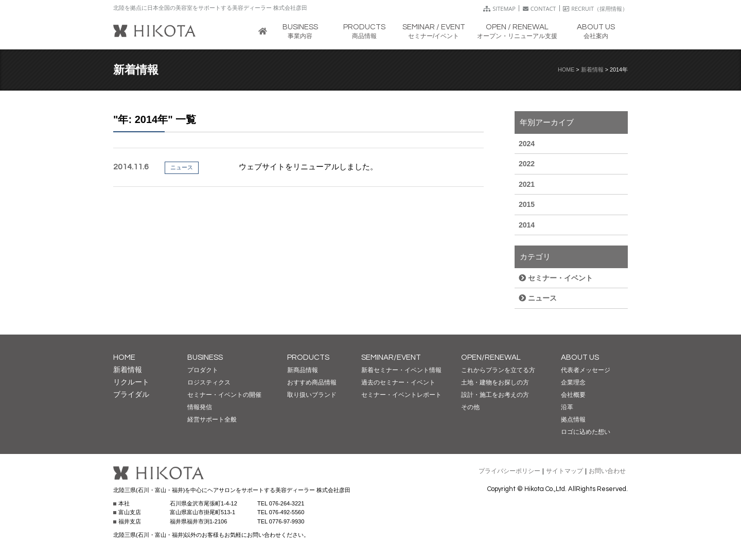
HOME (566, 69)
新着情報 (592, 69)
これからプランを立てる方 (498, 370)
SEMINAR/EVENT (391, 357)
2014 (527, 225)
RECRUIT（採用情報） (595, 8)
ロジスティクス (209, 382)
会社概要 (573, 395)
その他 (470, 407)
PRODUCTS (308, 357)
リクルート (131, 382)
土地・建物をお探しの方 (495, 382)
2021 (527, 184)
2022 (527, 164)
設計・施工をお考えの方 (495, 395)
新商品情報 (303, 370)
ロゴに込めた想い (586, 432)
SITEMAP (499, 8)
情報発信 (200, 407)
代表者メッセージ (586, 370)
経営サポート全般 (212, 419)
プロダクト (203, 370)
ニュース (538, 298)
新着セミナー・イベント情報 (401, 370)
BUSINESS (205, 357)
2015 (527, 204)
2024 (527, 144)
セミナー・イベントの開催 (224, 395)
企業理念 (573, 382)
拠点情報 (573, 419)
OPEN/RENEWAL (491, 357)
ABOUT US (580, 357)
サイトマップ (564, 471)
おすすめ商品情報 (312, 382)
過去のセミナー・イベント (398, 382)
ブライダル (131, 394)
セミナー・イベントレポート (401, 395)
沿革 (567, 407)
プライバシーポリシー (509, 471)
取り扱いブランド (312, 395)
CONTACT (540, 8)
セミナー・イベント (556, 278)
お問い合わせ (607, 471)
